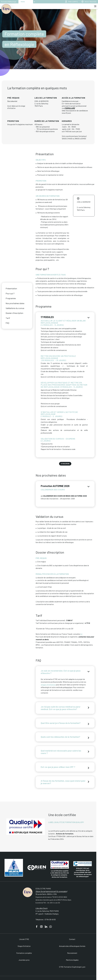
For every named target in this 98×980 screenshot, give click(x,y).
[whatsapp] (51, 927)
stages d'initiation (48, 685)
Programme (11, 298)
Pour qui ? (10, 293)
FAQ (7, 323)
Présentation (11, 288)
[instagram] (41, 927)
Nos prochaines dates (15, 303)
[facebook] (37, 927)
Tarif (8, 318)
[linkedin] (46, 927)
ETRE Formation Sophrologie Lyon (72, 967)
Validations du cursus (15, 308)
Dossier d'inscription (14, 313)
